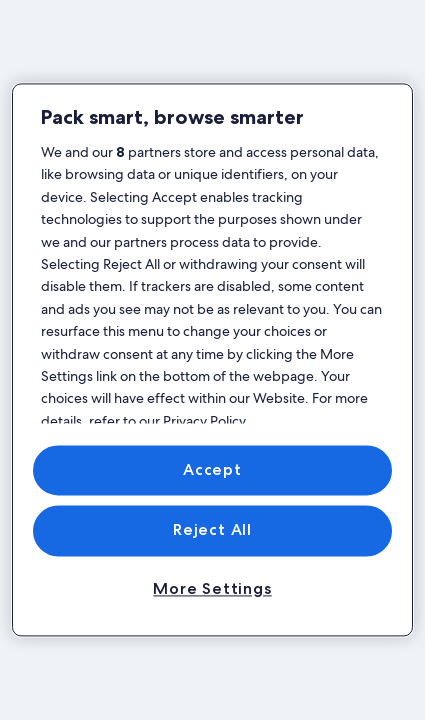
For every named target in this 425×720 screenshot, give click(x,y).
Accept (212, 469)
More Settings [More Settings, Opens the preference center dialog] (212, 588)
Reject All (212, 530)
